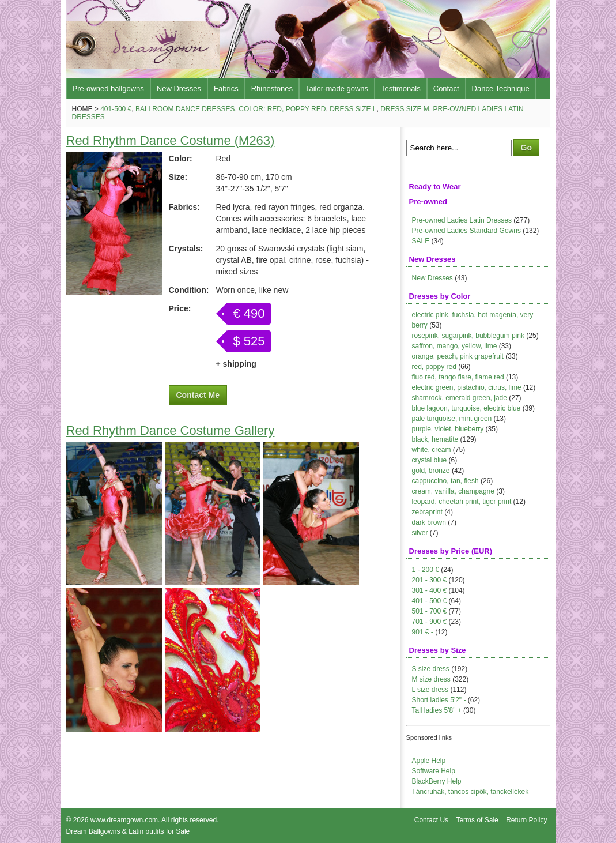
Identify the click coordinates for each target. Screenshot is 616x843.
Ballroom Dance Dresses (185, 109)
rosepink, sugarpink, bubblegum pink (468, 336)
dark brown (429, 522)
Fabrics (226, 89)
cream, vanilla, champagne (453, 491)
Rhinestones (272, 89)
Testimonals (401, 89)
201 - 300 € (430, 580)
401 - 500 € (430, 601)
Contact (446, 89)
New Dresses (179, 89)
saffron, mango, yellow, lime (455, 346)
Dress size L (353, 109)
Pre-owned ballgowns (108, 89)
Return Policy (526, 820)
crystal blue (430, 460)
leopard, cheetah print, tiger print (462, 502)
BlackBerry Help (437, 781)
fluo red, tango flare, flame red (458, 377)
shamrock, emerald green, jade (460, 398)
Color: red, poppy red (282, 109)
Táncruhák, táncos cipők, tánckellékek (470, 792)
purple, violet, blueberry (448, 429)
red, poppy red (434, 367)
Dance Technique (501, 89)
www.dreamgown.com (124, 820)
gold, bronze (431, 471)
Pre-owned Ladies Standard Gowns (466, 231)
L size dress (430, 690)
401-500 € (116, 109)
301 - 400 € (430, 590)
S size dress (431, 669)
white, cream (432, 450)
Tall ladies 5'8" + (437, 710)
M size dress (431, 679)
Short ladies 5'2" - (439, 700)
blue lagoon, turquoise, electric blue (466, 408)
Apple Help (429, 761)
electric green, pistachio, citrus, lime (467, 387)
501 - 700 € (430, 611)
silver (420, 533)
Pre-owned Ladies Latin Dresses (462, 220)
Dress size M (405, 109)
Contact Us (431, 820)
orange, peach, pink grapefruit (458, 356)
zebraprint (427, 512)
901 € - (423, 632)
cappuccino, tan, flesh (445, 481)
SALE (421, 241)
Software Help (434, 771)
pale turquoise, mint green (452, 419)
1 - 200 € (426, 570)
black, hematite (435, 439)
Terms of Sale (477, 820)
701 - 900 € (430, 622)
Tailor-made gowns (337, 89)
